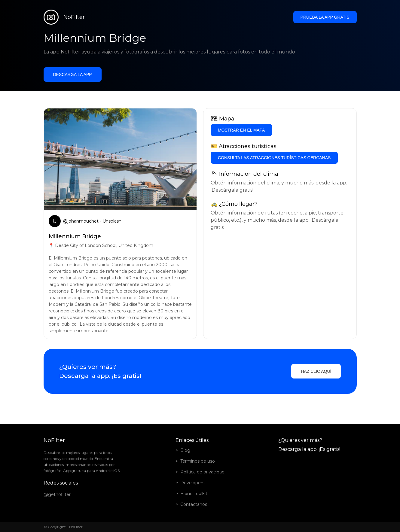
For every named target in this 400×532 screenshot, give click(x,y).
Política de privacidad (202, 472)
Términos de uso (198, 461)
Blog (185, 450)
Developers (192, 483)
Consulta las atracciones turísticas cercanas (274, 158)
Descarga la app (73, 74)
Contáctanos (194, 504)
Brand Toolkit (194, 494)
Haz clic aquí (316, 371)
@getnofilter (57, 494)
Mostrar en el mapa (241, 130)
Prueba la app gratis (325, 17)
